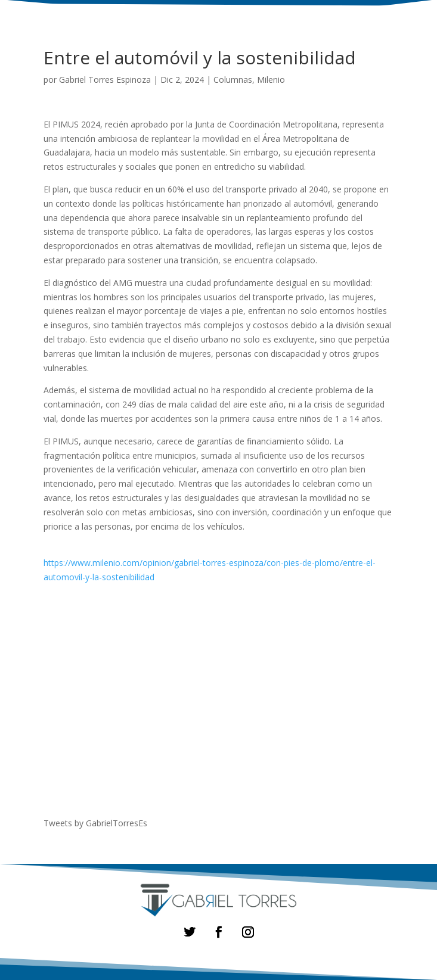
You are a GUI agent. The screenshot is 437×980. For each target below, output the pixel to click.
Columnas (233, 80)
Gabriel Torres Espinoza (105, 80)
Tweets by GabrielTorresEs (95, 823)
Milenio (271, 80)
